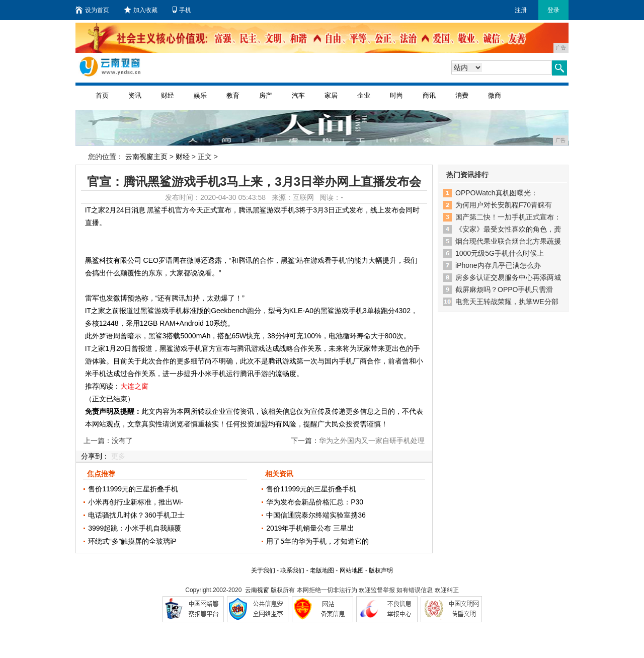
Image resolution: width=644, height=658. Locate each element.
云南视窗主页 (146, 157)
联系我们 (292, 570)
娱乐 (200, 95)
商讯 (429, 95)
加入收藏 (141, 10)
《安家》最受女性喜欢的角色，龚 (508, 229)
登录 (553, 10)
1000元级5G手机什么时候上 (500, 253)
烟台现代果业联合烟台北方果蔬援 (508, 241)
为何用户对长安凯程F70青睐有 (504, 205)
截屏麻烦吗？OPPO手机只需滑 (504, 289)
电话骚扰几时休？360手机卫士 (136, 515)
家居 (331, 95)
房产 (266, 95)
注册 (521, 10)
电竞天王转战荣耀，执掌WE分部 (507, 302)
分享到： (95, 456)
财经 (168, 95)
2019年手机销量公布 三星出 (310, 528)
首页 (102, 95)
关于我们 (263, 570)
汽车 (298, 95)
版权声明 (381, 570)
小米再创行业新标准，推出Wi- (136, 502)
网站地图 (352, 570)
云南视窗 (257, 590)
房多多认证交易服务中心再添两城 (508, 277)
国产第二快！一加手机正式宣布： (508, 217)
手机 (182, 10)
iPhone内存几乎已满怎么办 (498, 265)
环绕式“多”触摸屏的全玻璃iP (132, 541)
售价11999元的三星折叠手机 (133, 489)
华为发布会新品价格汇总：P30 (315, 502)
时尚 (396, 95)
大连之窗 (134, 386)
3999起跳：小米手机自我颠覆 (135, 528)
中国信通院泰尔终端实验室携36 (316, 515)
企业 (364, 95)
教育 (233, 95)
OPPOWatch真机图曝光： (497, 193)
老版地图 (322, 570)
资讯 (135, 95)
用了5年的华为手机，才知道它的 (317, 541)
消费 (462, 95)
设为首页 (92, 10)
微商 (495, 95)
